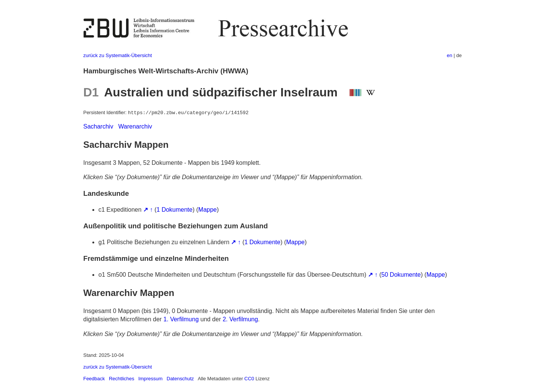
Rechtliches (122, 379)
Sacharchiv (98, 126)
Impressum (150, 379)
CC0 (249, 379)
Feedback (94, 379)
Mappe (208, 210)
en (450, 55)
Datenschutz (180, 379)
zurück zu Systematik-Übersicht (118, 55)
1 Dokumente (175, 210)
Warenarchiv (135, 126)
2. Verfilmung (240, 319)
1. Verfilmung (181, 319)
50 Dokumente (401, 275)
